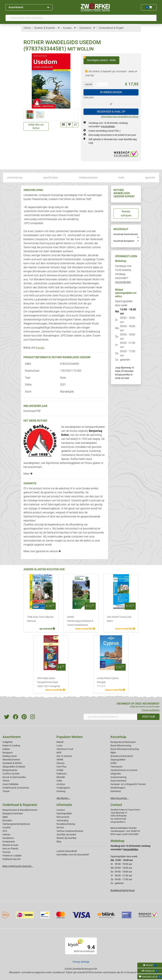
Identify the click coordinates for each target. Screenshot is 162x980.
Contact (61, 810)
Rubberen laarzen (12, 859)
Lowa (59, 746)
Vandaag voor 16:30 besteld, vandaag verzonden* (123, 274)
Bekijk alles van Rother (36, 126)
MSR (59, 753)
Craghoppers (63, 788)
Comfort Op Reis (11, 774)
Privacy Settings (81, 962)
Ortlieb (60, 770)
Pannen (6, 852)
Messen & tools (10, 845)
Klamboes (116, 791)
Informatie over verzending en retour (120, 117)
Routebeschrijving (66, 824)
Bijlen (113, 753)
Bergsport (8, 753)
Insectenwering (118, 777)
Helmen (6, 835)
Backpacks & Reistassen (123, 742)
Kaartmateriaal (118, 781)
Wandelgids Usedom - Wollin (100, 59)
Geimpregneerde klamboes (16, 824)
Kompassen (9, 842)
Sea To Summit (64, 756)
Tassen (6, 791)
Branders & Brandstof (122, 756)
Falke (59, 781)
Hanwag (61, 791)
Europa (40, 348)
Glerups (60, 763)
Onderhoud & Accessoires (16, 788)
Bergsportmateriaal (13, 813)
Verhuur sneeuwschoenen (70, 831)
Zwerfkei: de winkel (66, 835)
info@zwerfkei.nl (124, 375)
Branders (7, 820)
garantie (150, 178)
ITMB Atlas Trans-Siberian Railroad (40, 619)
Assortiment (29, 7)
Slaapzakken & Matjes (14, 767)
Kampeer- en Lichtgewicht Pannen (128, 784)
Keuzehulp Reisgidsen (124, 241)
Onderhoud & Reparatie (20, 805)
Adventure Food (65, 749)
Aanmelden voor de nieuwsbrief (73, 855)
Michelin (61, 777)
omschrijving (15, 178)
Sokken (6, 749)
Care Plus (61, 767)
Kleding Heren (10, 756)
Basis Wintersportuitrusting (125, 749)
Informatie (64, 805)
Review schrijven (126, 213)
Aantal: (89, 84)
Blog (59, 842)
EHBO (114, 763)
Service (60, 827)
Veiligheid (7, 742)
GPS (5, 831)
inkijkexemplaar (88, 178)
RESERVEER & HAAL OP (111, 112)
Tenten (6, 781)
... (58, 28)
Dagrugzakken (118, 760)
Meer (28, 474)
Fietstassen (116, 767)
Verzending (62, 820)
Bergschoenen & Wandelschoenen (20, 810)
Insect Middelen (11, 784)
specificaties (51, 178)
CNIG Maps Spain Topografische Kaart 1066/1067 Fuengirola (49, 682)
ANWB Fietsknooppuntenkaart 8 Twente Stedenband (80, 621)
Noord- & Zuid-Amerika (14, 777)
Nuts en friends (10, 849)
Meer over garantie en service (42, 551)
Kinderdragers (118, 788)
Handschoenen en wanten (124, 770)
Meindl (60, 742)
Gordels (6, 827)
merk (121, 178)
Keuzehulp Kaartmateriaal (126, 234)
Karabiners (8, 838)
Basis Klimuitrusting (121, 746)
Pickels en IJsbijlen (12, 856)
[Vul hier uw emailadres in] (110, 717)
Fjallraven (61, 774)
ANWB (60, 760)
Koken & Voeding (11, 746)
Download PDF (32, 411)
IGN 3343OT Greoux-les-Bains (119, 619)
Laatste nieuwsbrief (67, 851)
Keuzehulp (118, 737)
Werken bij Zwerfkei (66, 838)
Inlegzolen (116, 774)
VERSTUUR (148, 717)
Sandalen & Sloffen (12, 763)
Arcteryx (61, 784)
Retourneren (63, 817)
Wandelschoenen (11, 760)
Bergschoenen (10, 770)
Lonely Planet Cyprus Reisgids (111, 682)
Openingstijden (64, 813)
